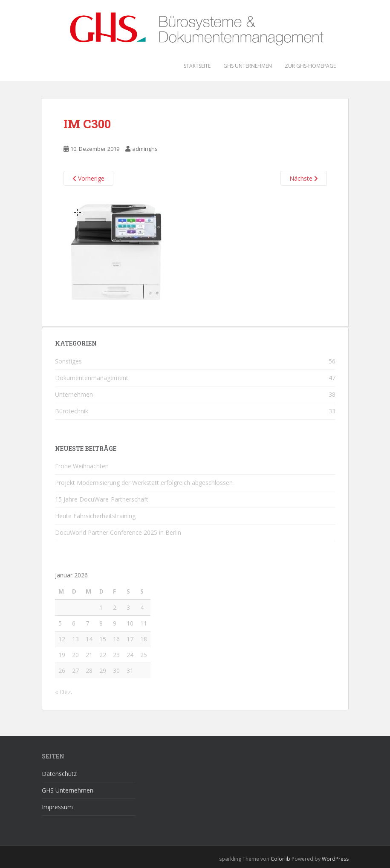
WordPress (335, 859)
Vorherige (88, 178)
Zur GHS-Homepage (310, 66)
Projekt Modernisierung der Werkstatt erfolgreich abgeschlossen (144, 483)
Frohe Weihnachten (82, 466)
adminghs (145, 149)
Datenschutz (59, 774)
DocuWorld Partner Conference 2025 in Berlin (118, 532)
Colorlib (280, 859)
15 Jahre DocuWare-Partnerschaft (102, 499)
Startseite (197, 66)
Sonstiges (68, 361)
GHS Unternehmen (248, 66)
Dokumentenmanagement (92, 378)
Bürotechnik (72, 411)
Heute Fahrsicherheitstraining (95, 516)
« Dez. (64, 692)
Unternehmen (74, 394)
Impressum (57, 807)
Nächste (304, 178)
